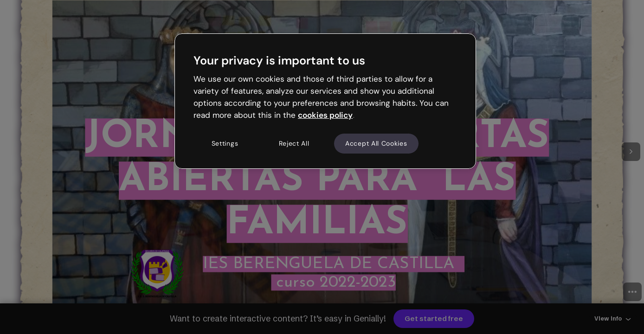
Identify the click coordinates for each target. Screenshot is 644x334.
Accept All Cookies (376, 143)
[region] (325, 101)
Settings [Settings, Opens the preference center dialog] (225, 143)
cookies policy (325, 115)
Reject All (294, 143)
